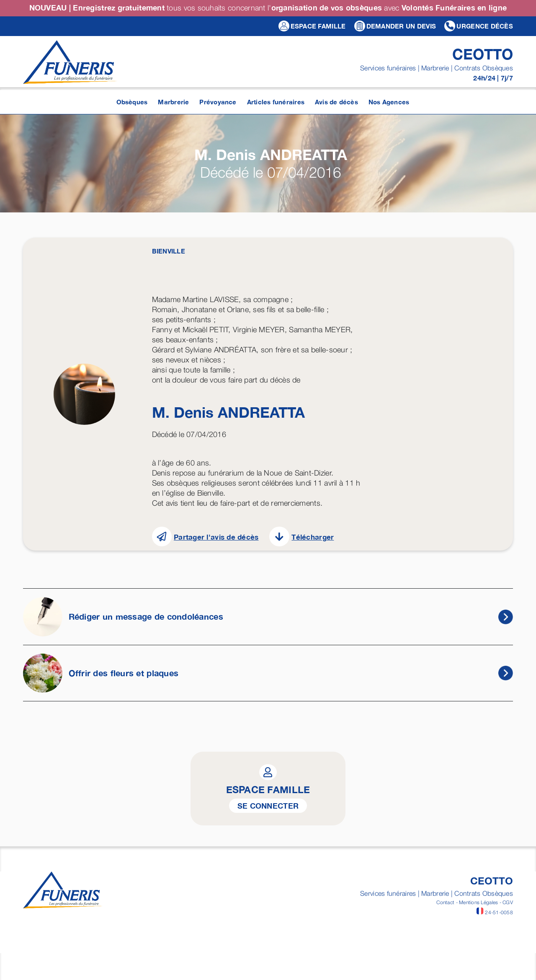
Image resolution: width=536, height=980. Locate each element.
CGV (508, 902)
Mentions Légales (478, 902)
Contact (445, 902)
